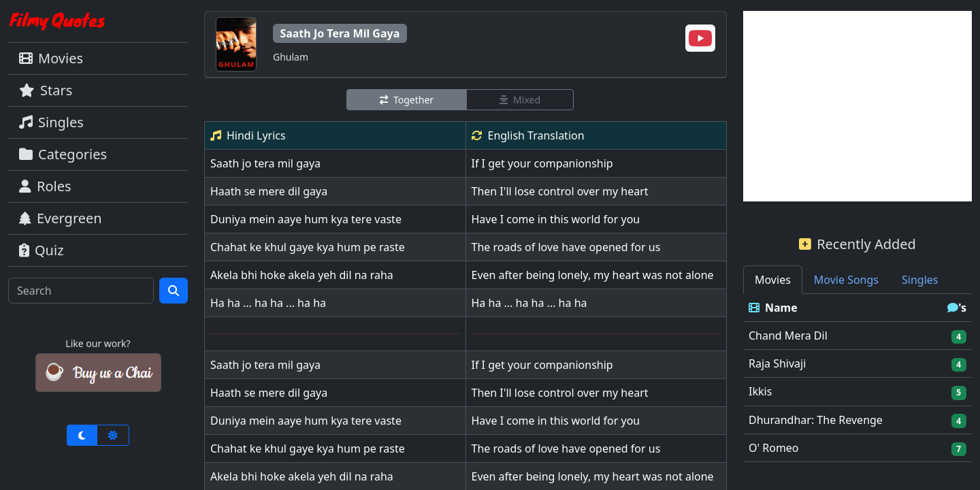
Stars (46, 90)
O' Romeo (774, 448)
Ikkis (760, 391)
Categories (63, 154)
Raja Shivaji (777, 363)
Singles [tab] (920, 280)
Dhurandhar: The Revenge (816, 420)
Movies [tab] (773, 280)
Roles (45, 186)
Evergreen (61, 218)
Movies (51, 58)
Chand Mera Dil (788, 336)
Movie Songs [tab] (846, 280)
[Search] (81, 291)
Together (407, 100)
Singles (51, 122)
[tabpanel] (857, 378)
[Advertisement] (857, 106)
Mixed (520, 100)
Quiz (42, 250)
